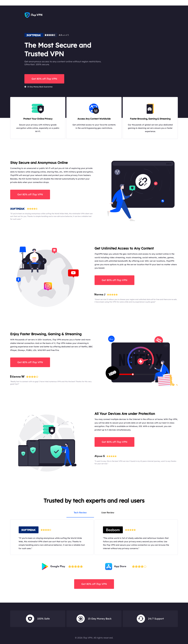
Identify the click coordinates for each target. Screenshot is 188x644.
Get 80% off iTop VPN (44, 79)
